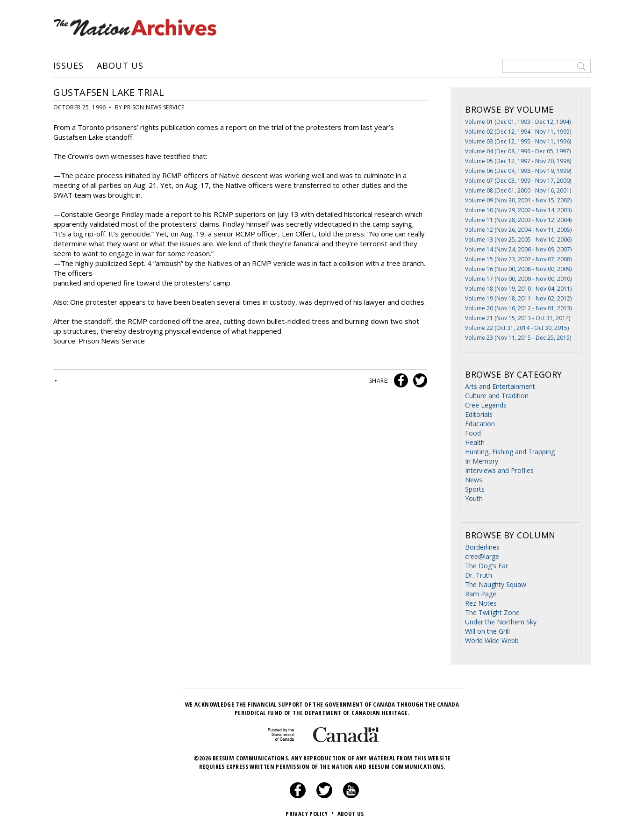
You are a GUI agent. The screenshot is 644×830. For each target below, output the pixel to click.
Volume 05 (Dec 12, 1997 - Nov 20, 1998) (518, 161)
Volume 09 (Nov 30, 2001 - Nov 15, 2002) (518, 200)
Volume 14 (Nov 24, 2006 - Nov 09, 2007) (518, 249)
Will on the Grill (487, 631)
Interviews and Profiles (499, 470)
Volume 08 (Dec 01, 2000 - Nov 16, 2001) (518, 190)
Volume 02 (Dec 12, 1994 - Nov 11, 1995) (518, 132)
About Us (120, 66)
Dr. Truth (479, 575)
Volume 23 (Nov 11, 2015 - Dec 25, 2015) (518, 338)
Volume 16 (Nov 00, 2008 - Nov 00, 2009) (518, 269)
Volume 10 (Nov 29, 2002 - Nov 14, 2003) (518, 210)
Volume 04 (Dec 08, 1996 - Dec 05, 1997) (518, 151)
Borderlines (482, 547)
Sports (475, 489)
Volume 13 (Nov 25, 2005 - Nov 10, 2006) (518, 240)
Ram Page (481, 594)
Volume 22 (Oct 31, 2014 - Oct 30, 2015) (517, 328)
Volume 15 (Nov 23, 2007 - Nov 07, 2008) (518, 259)
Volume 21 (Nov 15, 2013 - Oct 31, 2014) (518, 318)
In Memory (482, 461)
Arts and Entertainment (500, 386)
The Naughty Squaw (496, 584)
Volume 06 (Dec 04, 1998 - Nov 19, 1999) (518, 171)
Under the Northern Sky (501, 622)
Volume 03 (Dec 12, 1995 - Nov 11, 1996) (518, 141)
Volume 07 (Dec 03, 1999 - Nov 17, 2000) (518, 181)
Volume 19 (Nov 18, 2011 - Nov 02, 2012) (518, 298)
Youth (474, 498)
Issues (68, 66)
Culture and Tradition (497, 396)
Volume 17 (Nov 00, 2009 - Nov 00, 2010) (518, 279)
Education (480, 424)
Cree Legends (486, 405)
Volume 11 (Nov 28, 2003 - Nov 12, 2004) (518, 220)
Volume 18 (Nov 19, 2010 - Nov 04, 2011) (518, 289)
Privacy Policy (311, 814)
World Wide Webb (492, 640)
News (474, 480)
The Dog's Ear (487, 566)
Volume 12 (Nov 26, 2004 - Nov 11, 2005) (518, 230)
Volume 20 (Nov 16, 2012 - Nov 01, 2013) (518, 308)
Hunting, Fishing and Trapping (510, 452)
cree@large (482, 556)
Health (475, 442)
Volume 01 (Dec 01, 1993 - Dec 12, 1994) (518, 122)
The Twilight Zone (492, 612)
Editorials (479, 414)
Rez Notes (481, 603)
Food (473, 433)
